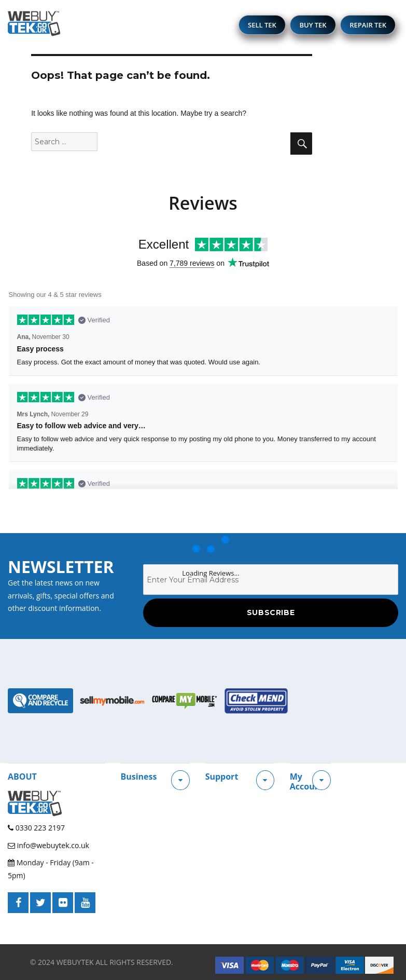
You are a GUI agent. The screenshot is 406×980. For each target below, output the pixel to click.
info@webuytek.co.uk (48, 845)
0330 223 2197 (36, 828)
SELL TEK (262, 25)
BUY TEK (313, 25)
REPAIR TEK (368, 25)
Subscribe (271, 612)
